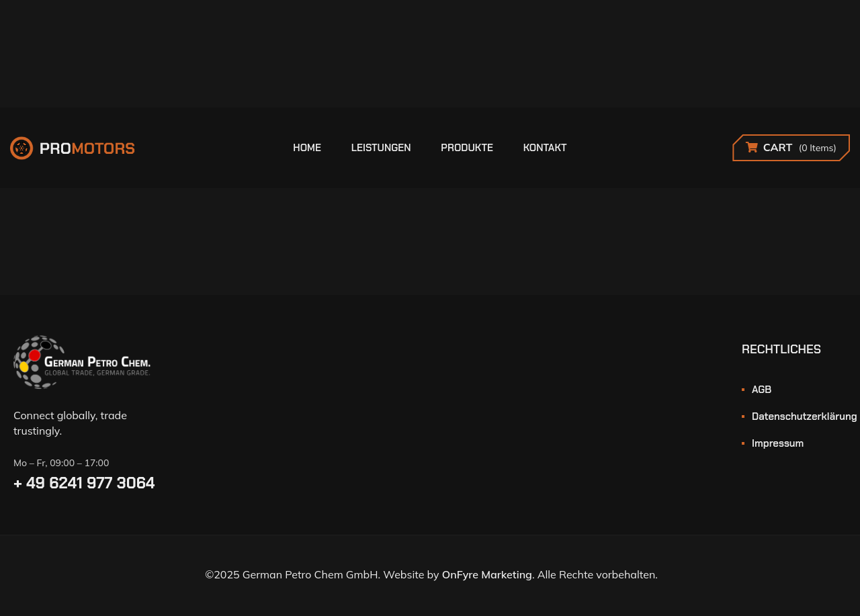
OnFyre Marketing (487, 574)
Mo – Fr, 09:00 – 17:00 (61, 463)
